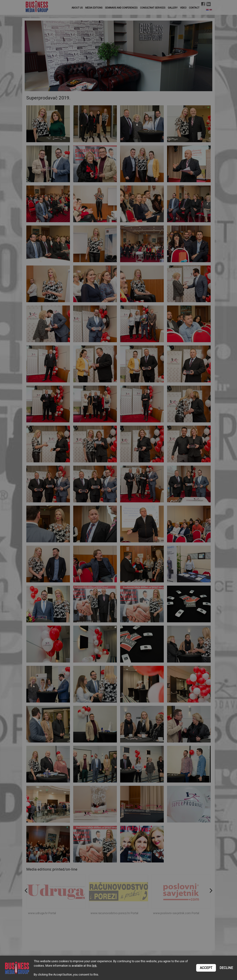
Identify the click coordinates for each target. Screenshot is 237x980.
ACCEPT (206, 968)
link (94, 966)
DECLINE (226, 968)
